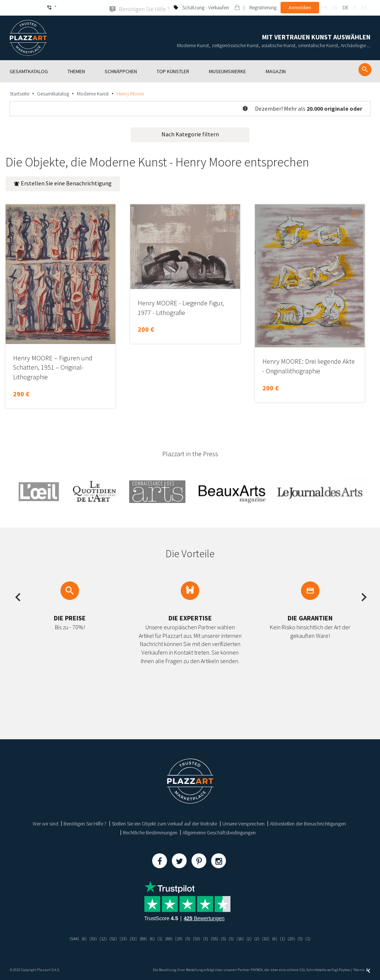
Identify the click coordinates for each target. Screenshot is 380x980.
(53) (87, 938)
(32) (130, 938)
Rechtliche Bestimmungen (150, 832)
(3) (207, 938)
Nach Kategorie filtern (190, 134)
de (345, 7)
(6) (78, 938)
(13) (119, 938)
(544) (67, 938)
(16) (244, 938)
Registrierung (263, 7)
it (355, 7)
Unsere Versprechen (243, 823)
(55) (217, 938)
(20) (298, 938)
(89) (141, 938)
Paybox (344, 970)
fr (324, 7)
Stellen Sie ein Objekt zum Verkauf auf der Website (164, 823)
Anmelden (300, 7)
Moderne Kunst (93, 93)
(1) (159, 938)
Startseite (19, 93)
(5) (188, 938)
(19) (179, 938)
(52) (109, 938)
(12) (98, 938)
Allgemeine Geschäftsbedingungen (219, 832)
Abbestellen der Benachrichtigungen (308, 823)
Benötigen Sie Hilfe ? (85, 823)
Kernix (362, 970)
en (335, 7)
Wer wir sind (45, 823)
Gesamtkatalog (53, 93)
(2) (253, 938)
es (364, 7)
